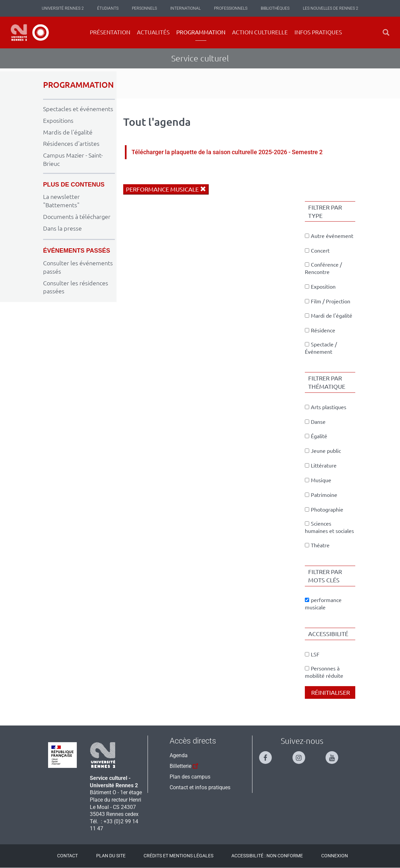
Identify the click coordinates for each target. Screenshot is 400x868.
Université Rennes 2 (63, 8)
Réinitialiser (330, 692)
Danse (315, 422)
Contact (67, 856)
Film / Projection (328, 301)
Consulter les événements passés (78, 267)
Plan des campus (190, 777)
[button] (386, 33)
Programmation (201, 32)
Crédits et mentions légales (178, 856)
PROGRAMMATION (78, 85)
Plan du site (111, 856)
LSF (312, 654)
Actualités (153, 32)
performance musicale (166, 189)
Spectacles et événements (78, 109)
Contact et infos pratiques (200, 787)
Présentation (110, 32)
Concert (317, 251)
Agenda (179, 755)
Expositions (58, 120)
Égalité (316, 436)
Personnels (144, 8)
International (185, 8)
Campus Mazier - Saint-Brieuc (73, 159)
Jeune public (323, 451)
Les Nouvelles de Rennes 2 (331, 8)
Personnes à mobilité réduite (324, 672)
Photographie (324, 510)
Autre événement (329, 236)
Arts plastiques (326, 407)
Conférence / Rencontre (323, 268)
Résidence (320, 330)
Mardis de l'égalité (68, 132)
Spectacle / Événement (321, 348)
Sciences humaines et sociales (329, 527)
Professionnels (231, 8)
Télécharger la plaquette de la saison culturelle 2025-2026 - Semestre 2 (227, 152)
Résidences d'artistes (71, 143)
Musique (318, 480)
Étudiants (108, 8)
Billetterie (185, 765)
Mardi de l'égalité (329, 316)
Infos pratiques (318, 32)
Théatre (317, 545)
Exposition (320, 287)
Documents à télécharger (77, 217)
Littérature (321, 466)
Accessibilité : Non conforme (267, 856)
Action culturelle (260, 32)
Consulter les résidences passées (76, 287)
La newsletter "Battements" (61, 201)
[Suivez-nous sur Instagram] (302, 755)
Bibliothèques (275, 8)
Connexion (335, 856)
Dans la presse (62, 228)
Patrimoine (321, 495)
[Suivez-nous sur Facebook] (269, 755)
